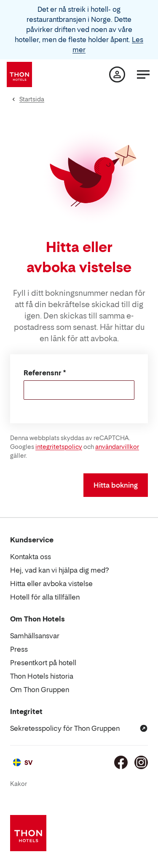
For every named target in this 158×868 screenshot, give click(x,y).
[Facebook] (121, 762)
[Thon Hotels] (19, 74)
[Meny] (143, 74)
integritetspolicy (59, 447)
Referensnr (43, 373)
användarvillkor (117, 447)
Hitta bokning (116, 485)
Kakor (19, 784)
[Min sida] (117, 74)
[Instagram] (141, 762)
